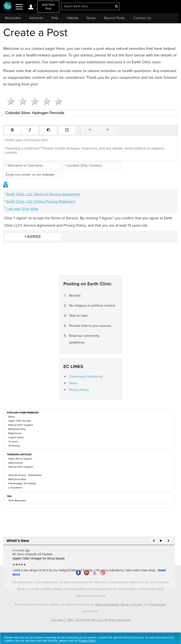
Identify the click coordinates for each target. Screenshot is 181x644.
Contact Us (142, 18)
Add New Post (48, 7)
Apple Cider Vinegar (20, 421)
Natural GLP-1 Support (21, 425)
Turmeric (13, 442)
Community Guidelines (86, 377)
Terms (73, 383)
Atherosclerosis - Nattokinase (25, 475)
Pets (55, 18)
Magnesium (15, 433)
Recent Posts (114, 18)
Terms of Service (131, 605)
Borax (12, 417)
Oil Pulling (14, 446)
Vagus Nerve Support (20, 459)
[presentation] (12, 130)
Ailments (36, 18)
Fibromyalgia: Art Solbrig (22, 483)
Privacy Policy (79, 390)
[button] (12, 130)
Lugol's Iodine (16, 437)
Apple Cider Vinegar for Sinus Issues (39, 558)
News (91, 18)
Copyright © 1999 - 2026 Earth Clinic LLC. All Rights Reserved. (91, 620)
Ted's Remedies (17, 500)
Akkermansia (16, 463)
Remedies (13, 18)
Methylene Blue (17, 429)
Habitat (72, 18)
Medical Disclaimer (107, 605)
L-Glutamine (15, 488)
